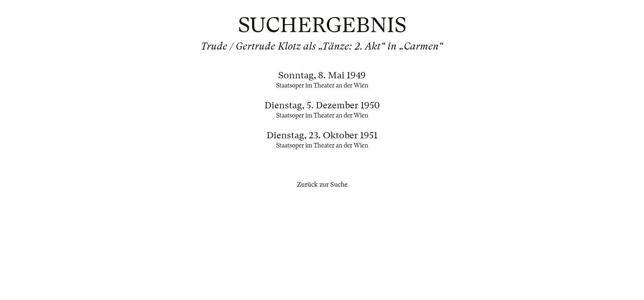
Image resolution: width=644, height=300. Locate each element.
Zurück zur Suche (322, 185)
